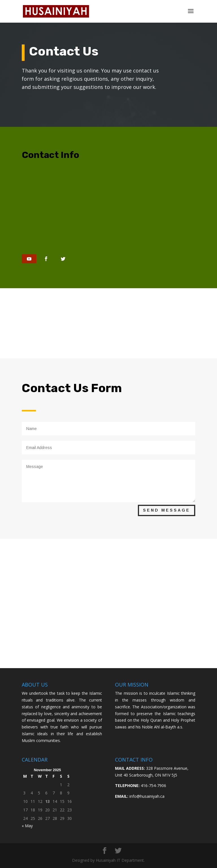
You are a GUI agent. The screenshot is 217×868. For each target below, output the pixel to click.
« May (27, 826)
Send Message (167, 510)
